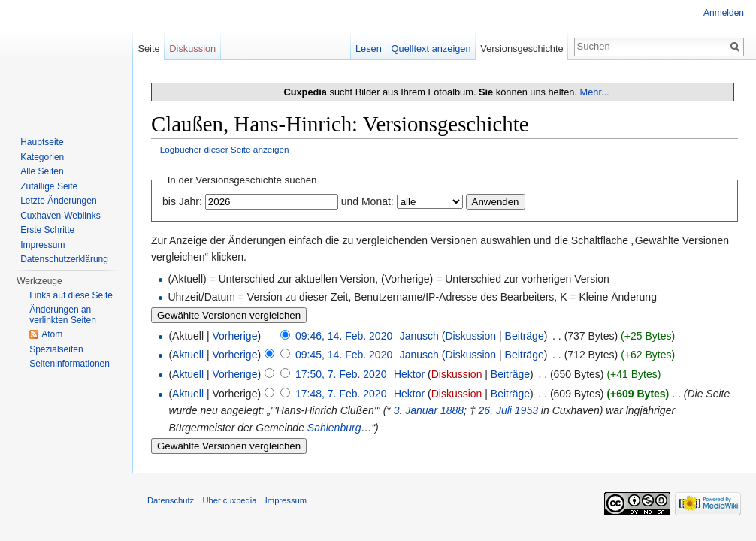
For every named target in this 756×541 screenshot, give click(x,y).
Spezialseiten (56, 349)
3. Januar (416, 410)
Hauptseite (42, 142)
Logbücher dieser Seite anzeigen (225, 149)
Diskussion (470, 336)
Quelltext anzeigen (431, 48)
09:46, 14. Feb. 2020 (344, 336)
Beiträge (525, 336)
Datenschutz (171, 500)
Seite (148, 48)
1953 (526, 410)
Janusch (419, 336)
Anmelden (724, 13)
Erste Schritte (47, 230)
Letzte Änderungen (58, 201)
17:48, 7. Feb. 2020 (341, 394)
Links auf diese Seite (71, 295)
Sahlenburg (334, 428)
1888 (452, 410)
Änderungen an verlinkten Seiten (63, 315)
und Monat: (367, 201)
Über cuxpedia (229, 500)
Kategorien (42, 157)
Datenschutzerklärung (64, 259)
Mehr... (594, 92)
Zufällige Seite (49, 186)
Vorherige (235, 336)
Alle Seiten (42, 171)
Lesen (369, 48)
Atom (52, 334)
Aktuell (188, 355)
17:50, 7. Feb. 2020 (341, 374)
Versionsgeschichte (522, 48)
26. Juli (495, 410)
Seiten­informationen (70, 364)
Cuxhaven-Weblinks (60, 216)
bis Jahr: (182, 201)
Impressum (42, 245)
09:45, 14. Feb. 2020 (344, 355)
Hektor (409, 374)
